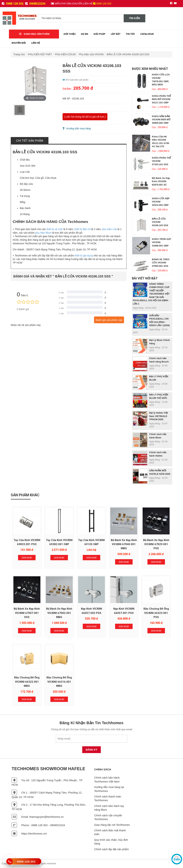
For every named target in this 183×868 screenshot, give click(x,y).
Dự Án (85, 34)
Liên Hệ (36, 43)
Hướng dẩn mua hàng (77, 128)
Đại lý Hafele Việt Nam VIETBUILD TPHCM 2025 (159, 416)
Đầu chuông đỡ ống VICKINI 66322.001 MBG (27, 682)
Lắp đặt (116, 34)
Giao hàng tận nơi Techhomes (112, 825)
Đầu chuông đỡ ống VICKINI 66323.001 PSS (156, 613)
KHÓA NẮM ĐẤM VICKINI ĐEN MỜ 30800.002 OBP (161, 120)
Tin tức (130, 34)
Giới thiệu (70, 34)
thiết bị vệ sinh (55, 229)
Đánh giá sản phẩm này (109, 320)
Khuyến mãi (19, 43)
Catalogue (147, 34)
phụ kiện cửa (109, 229)
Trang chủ (19, 54)
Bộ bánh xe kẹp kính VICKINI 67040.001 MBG (124, 544)
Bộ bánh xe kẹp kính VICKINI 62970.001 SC (161, 181)
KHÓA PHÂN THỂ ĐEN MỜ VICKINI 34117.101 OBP (161, 99)
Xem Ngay (27, 558)
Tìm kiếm (135, 18)
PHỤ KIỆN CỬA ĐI (65, 54)
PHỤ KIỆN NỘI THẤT (40, 54)
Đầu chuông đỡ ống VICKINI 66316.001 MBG (59, 682)
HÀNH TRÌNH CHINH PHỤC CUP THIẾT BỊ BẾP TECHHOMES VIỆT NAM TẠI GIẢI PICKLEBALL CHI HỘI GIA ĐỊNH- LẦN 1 (151, 294)
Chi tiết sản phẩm (30, 141)
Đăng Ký (92, 750)
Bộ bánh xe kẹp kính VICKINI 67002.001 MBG (59, 613)
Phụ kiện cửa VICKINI (91, 54)
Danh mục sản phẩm (34, 34)
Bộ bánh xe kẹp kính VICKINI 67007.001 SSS (27, 613)
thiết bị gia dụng (84, 256)
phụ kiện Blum (43, 233)
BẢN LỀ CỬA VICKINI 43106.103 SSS (128, 54)
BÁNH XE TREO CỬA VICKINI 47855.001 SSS (161, 263)
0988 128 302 (13, 4)
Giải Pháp (99, 34)
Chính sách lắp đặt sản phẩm (112, 849)
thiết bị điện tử (82, 229)
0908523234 (35, 4)
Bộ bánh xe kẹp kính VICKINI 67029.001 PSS (156, 544)
